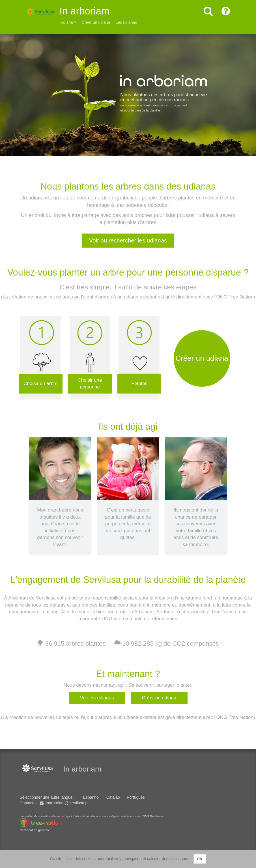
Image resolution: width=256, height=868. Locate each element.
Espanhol (91, 797)
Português (136, 797)
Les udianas (126, 22)
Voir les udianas (97, 698)
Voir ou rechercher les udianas (128, 240)
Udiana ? (68, 22)
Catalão (113, 797)
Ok (200, 859)
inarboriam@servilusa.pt (67, 803)
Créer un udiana (96, 22)
